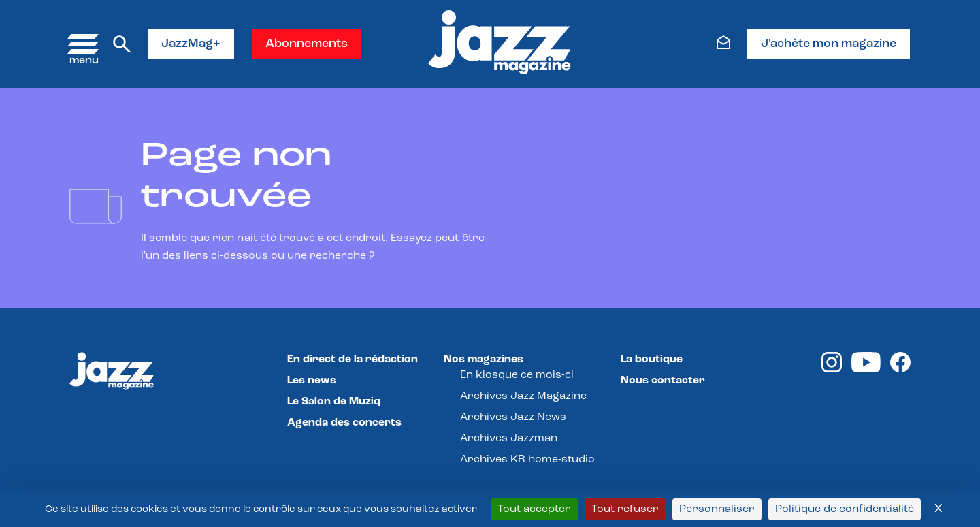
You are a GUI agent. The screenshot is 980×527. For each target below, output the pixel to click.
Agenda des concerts (344, 423)
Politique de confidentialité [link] (845, 509)
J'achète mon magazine (829, 44)
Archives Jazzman (509, 438)
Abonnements (307, 44)
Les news (312, 381)
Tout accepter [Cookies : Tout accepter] (534, 509)
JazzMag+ (191, 44)
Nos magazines (484, 360)
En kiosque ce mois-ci (517, 375)
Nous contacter (663, 381)
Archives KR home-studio (527, 460)
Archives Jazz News (513, 417)
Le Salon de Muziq (334, 402)
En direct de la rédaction (353, 360)
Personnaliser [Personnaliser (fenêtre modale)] (717, 509)
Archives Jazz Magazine (523, 396)
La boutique (652, 360)
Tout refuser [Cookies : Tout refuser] (625, 509)
